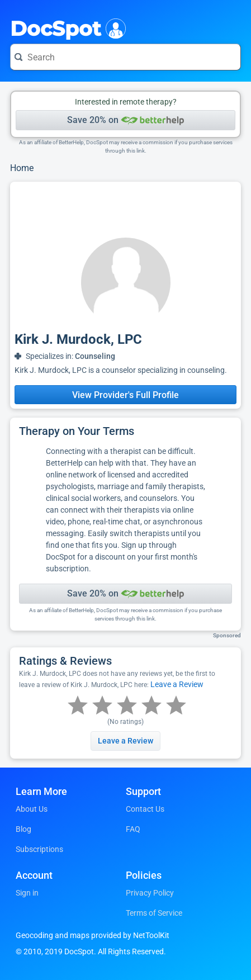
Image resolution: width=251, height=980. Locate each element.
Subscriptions (39, 849)
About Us (32, 809)
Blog (23, 829)
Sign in (27, 893)
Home (22, 168)
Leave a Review (177, 684)
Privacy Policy (150, 893)
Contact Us (145, 809)
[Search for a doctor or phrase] (125, 57)
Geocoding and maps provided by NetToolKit (93, 935)
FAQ (133, 829)
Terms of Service (154, 913)
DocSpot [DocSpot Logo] (66, 27)
